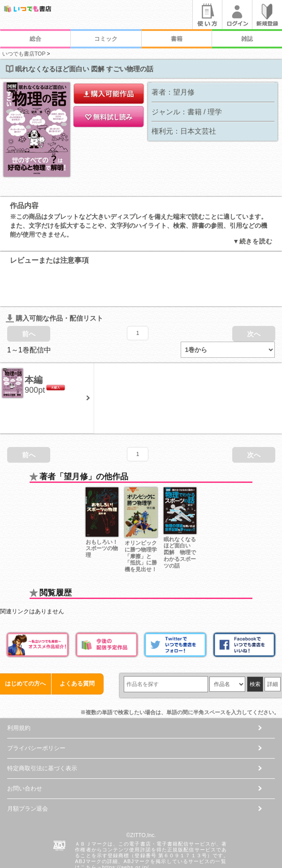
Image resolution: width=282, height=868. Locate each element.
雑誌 (247, 39)
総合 (35, 39)
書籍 (177, 39)
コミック (106, 39)
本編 (34, 344)
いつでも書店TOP (24, 54)
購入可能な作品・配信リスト (54, 282)
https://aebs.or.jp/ (126, 831)
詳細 (273, 648)
